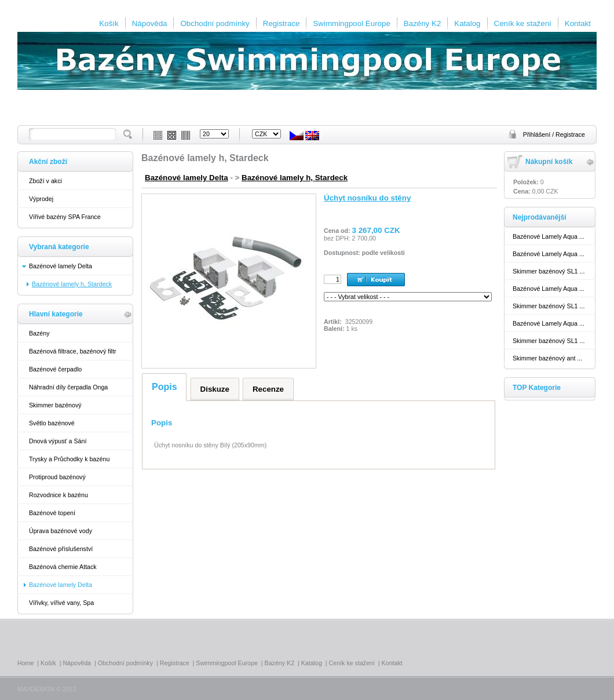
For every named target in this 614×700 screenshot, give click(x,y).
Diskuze (215, 389)
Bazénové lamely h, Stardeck (295, 178)
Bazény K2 (422, 23)
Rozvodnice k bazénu (59, 495)
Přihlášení (538, 134)
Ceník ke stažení (523, 23)
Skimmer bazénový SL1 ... (549, 271)
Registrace (282, 23)
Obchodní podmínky (215, 23)
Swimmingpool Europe (351, 23)
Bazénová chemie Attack (63, 567)
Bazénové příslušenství (61, 549)
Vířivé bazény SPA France (65, 217)
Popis (165, 387)
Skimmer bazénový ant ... (547, 358)
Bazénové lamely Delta (61, 266)
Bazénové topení (52, 513)
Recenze (268, 389)
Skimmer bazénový (55, 405)
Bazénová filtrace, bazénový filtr (72, 351)
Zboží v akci (45, 181)
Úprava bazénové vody (61, 531)
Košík (109, 23)
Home (25, 663)
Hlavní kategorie (56, 314)
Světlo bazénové (52, 423)
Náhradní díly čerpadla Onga (68, 387)
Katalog (467, 23)
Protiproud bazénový (57, 477)
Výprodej (41, 199)
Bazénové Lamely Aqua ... (549, 236)
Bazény (39, 333)
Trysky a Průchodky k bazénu (69, 459)
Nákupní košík (549, 162)
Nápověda (150, 23)
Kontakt (578, 23)
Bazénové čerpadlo (55, 369)
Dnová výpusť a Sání (58, 441)
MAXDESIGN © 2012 (47, 689)
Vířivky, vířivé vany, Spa (61, 603)
